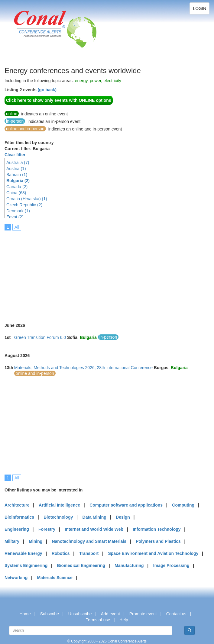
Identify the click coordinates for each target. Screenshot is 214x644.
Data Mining (94, 517)
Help (124, 620)
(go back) (47, 90)
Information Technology (157, 529)
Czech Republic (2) (24, 205)
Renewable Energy (23, 553)
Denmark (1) (18, 211)
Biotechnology (58, 517)
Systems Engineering (26, 565)
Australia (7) (18, 163)
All (17, 227)
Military (12, 541)
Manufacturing (129, 565)
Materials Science (55, 578)
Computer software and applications (126, 505)
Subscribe (50, 614)
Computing (183, 505)
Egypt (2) (15, 217)
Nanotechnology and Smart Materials (89, 541)
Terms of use (98, 620)
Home (25, 614)
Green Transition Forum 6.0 (40, 337)
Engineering (17, 529)
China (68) (16, 193)
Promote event (143, 614)
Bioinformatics (19, 517)
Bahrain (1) (17, 175)
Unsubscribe (80, 614)
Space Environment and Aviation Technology (153, 553)
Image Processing (171, 565)
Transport (89, 553)
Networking (16, 578)
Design (123, 517)
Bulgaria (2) (18, 181)
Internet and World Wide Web (94, 529)
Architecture (17, 505)
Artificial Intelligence (59, 505)
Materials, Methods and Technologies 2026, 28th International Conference (83, 368)
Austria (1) (16, 169)
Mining (36, 541)
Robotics (61, 553)
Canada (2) (17, 187)
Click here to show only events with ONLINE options (59, 100)
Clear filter (15, 155)
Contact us (176, 614)
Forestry (47, 529)
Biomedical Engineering (81, 565)
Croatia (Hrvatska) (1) (27, 199)
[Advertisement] (109, 272)
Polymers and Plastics (158, 541)
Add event (110, 614)
